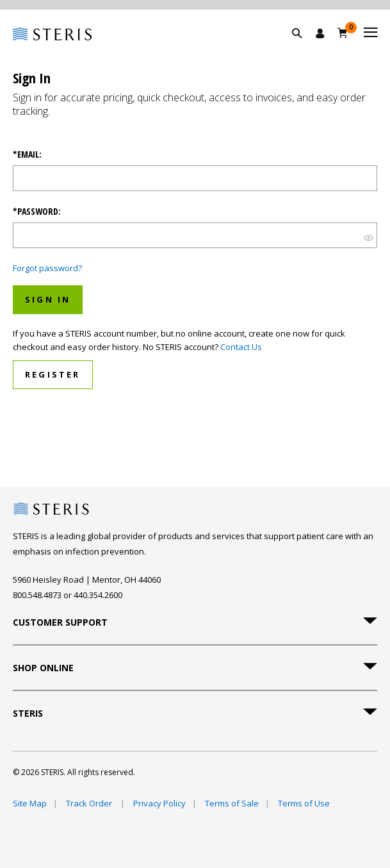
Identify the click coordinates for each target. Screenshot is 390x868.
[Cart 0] (343, 33)
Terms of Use (304, 803)
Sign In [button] (48, 299)
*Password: (37, 212)
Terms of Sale (232, 803)
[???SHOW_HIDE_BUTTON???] (369, 237)
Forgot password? (47, 268)
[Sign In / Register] (320, 33)
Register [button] (53, 374)
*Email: (27, 154)
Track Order (90, 803)
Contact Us (241, 347)
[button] (304, 48)
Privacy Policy (159, 803)
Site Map (30, 803)
